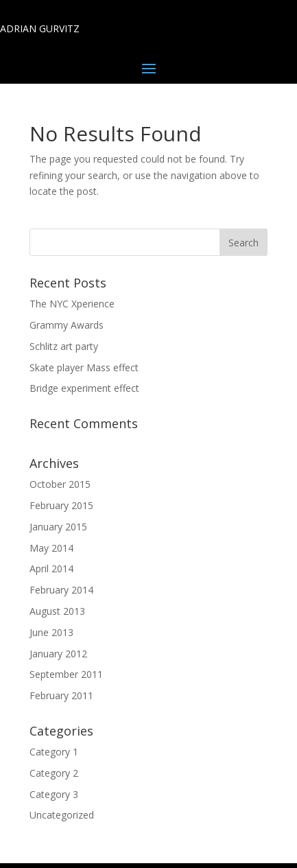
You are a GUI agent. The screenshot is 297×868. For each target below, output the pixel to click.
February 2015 (61, 505)
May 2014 (51, 548)
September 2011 (66, 674)
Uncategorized (62, 815)
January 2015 (58, 527)
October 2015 (60, 484)
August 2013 (57, 611)
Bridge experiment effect (84, 388)
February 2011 (61, 695)
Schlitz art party (64, 346)
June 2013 (51, 632)
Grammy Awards (67, 325)
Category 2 (54, 773)
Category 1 (54, 752)
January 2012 (58, 654)
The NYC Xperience (72, 304)
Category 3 (54, 794)
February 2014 (61, 590)
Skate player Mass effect (84, 367)
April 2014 (51, 568)
